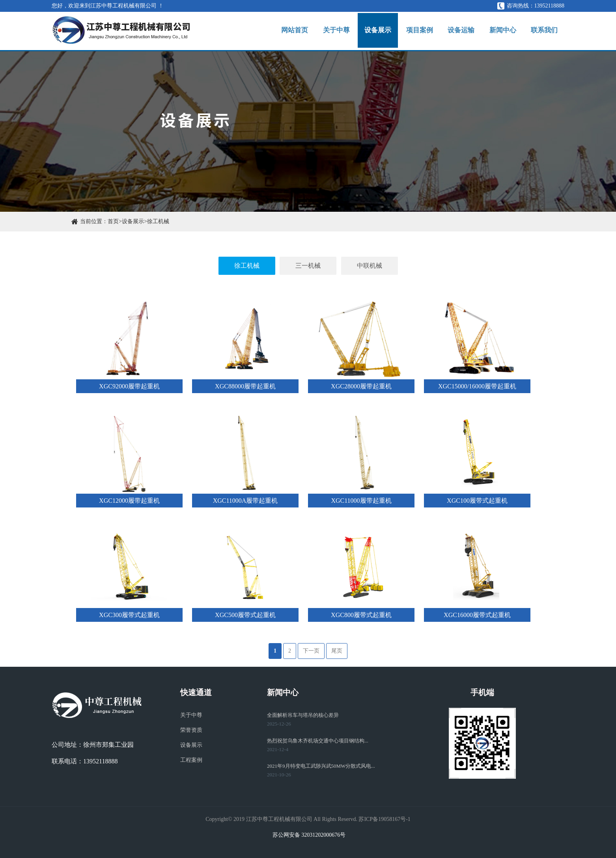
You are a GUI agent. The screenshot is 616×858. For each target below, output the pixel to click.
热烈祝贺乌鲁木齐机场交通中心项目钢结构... (318, 741)
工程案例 (191, 760)
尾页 (337, 651)
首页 (113, 221)
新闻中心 (498, 32)
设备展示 (364, 32)
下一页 (311, 651)
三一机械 (308, 266)
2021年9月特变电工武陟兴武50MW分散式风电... (321, 766)
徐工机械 (158, 221)
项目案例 (409, 32)
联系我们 (543, 32)
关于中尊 (319, 32)
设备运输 (453, 32)
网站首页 (274, 32)
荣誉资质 (191, 730)
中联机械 (370, 266)
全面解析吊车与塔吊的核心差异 (303, 715)
